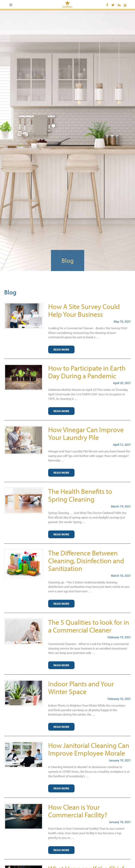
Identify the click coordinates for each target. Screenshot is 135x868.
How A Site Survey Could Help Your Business (84, 310)
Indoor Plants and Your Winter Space (81, 687)
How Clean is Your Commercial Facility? (78, 811)
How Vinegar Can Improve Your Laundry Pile (86, 433)
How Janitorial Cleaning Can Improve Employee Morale (89, 749)
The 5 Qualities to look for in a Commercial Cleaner (89, 626)
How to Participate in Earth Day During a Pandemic (87, 372)
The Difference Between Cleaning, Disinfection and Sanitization (86, 560)
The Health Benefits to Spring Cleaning (80, 495)
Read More (61, 349)
